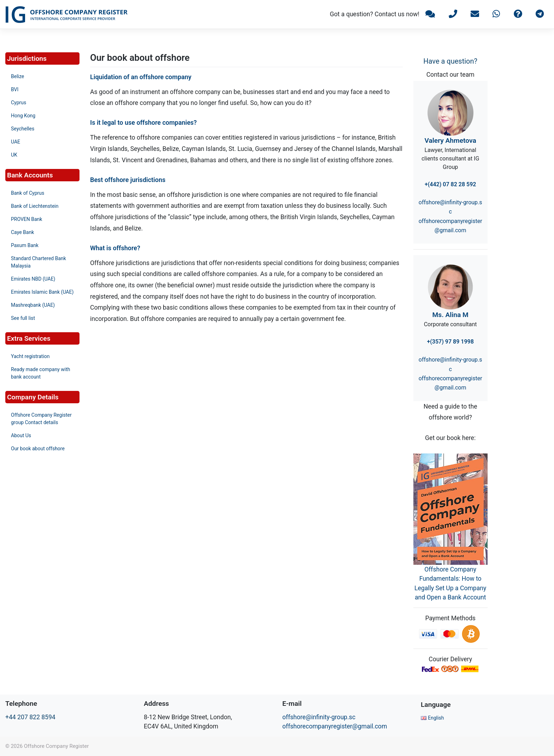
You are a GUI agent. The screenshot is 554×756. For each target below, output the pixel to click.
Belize (17, 76)
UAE (16, 142)
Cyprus (19, 102)
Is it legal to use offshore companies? (143, 122)
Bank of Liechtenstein (35, 206)
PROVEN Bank (26, 219)
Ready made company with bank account (40, 373)
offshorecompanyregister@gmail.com (335, 726)
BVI (15, 89)
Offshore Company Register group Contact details (41, 419)
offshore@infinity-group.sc (319, 717)
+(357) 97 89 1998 (450, 342)
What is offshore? (115, 248)
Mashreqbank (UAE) (33, 305)
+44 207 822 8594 (30, 717)
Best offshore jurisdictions (128, 180)
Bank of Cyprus (28, 193)
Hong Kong (23, 116)
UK (14, 155)
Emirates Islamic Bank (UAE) (42, 292)
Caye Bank (22, 232)
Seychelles (23, 129)
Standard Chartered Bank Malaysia (39, 262)
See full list (23, 318)
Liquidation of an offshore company (141, 77)
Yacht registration (30, 356)
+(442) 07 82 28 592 (450, 184)
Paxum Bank (25, 245)
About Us (21, 435)
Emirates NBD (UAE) (33, 279)
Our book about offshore (38, 449)
